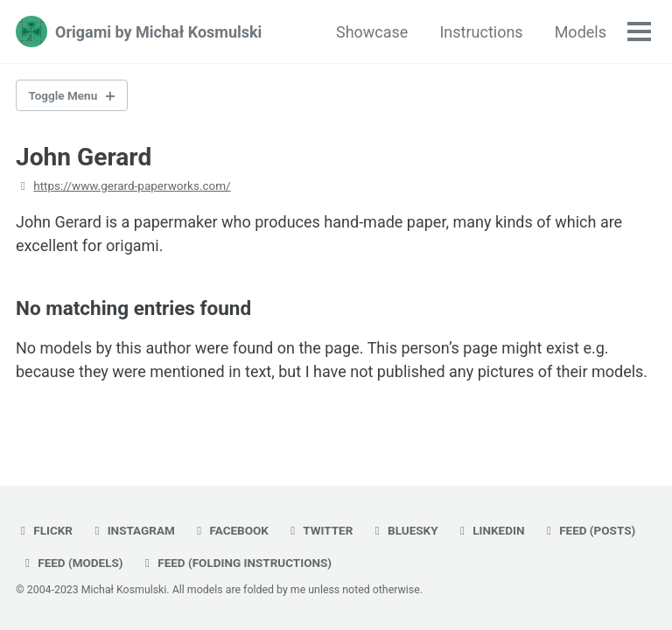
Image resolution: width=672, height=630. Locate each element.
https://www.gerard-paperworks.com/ (132, 185)
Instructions (481, 32)
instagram (132, 530)
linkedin (490, 530)
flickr (44, 530)
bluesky (404, 530)
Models (581, 32)
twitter (319, 530)
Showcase (372, 32)
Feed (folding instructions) (236, 563)
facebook (230, 530)
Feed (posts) (588, 530)
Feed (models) (72, 563)
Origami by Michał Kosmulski (158, 32)
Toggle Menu (63, 95)
